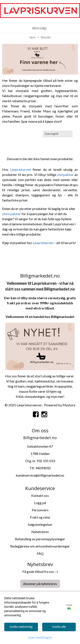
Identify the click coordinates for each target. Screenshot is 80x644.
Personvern (40, 510)
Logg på (40, 503)
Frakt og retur (40, 517)
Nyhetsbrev (40, 532)
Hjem (33, 37)
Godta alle (59, 627)
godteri (21, 381)
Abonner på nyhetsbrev (40, 584)
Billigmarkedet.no (60, 289)
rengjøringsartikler (39, 386)
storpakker (66, 175)
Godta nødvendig (21, 627)
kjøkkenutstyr (45, 381)
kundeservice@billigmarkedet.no (40, 475)
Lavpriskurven (22, 169)
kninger (40, 396)
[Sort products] (58, 134)
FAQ (40, 553)
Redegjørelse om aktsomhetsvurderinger (40, 546)
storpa (29, 396)
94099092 (43, 468)
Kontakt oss (40, 495)
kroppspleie (63, 386)
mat (30, 381)
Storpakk (44, 37)
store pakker (12, 214)
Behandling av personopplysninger (40, 539)
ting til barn (16, 386)
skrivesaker (65, 381)
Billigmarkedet (63, 317)
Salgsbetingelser (40, 524)
